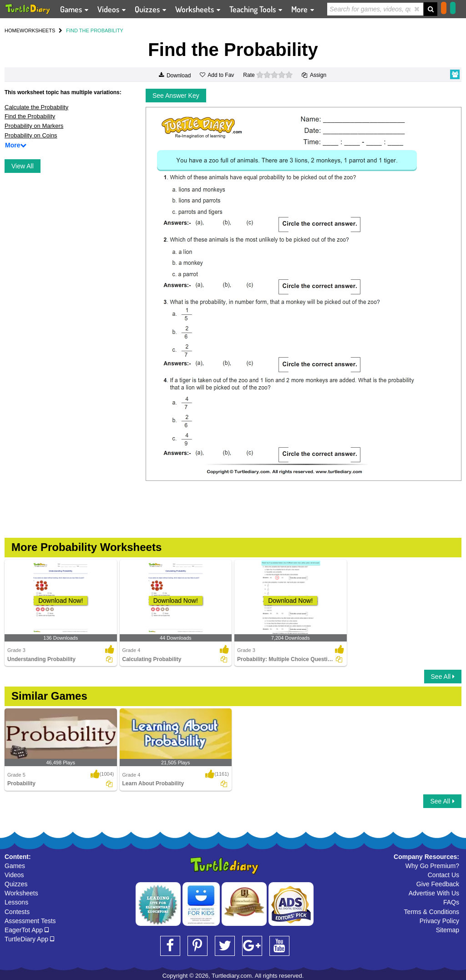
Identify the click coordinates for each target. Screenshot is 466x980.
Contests (17, 912)
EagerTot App (27, 930)
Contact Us (443, 875)
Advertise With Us (434, 893)
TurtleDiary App (29, 939)
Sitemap (448, 930)
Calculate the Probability (36, 107)
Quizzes (16, 884)
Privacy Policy (439, 921)
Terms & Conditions (432, 912)
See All (443, 677)
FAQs (451, 902)
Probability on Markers (34, 126)
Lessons (16, 902)
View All (23, 166)
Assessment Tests (30, 921)
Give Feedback (438, 884)
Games (15, 866)
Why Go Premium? (432, 866)
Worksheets (21, 893)
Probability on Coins (31, 135)
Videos (14, 875)
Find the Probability (30, 116)
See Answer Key (176, 96)
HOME (12, 30)
